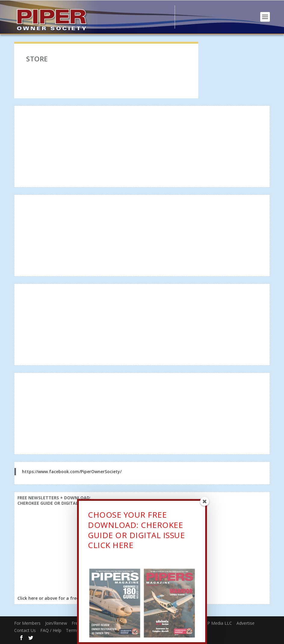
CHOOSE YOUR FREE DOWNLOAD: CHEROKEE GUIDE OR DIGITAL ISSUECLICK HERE (136, 531)
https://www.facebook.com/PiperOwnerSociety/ (72, 471)
